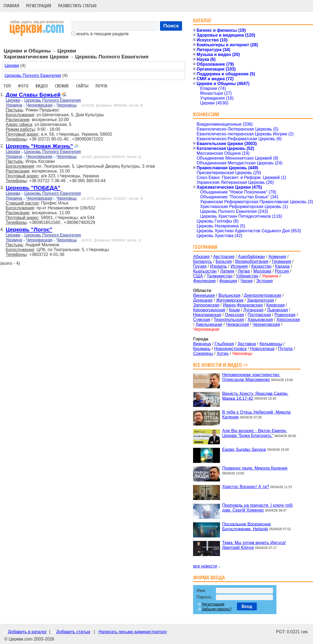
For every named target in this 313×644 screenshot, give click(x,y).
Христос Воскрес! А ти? (246, 487)
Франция (228, 281)
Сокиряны (203, 353)
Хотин (223, 353)
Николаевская (207, 315)
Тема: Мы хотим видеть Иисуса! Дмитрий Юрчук (254, 545)
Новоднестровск (230, 349)
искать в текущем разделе (100, 34)
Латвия (227, 271)
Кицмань (202, 349)
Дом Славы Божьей (33, 95)
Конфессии (206, 114)
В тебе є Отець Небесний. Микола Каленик (256, 415)
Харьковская (260, 320)
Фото (23, 86)
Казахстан (262, 266)
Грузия (200, 266)
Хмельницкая (209, 324)
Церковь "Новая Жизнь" (39, 146)
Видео (42, 86)
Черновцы (67, 105)
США (198, 276)
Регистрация (39, 6)
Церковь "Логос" (29, 229)
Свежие (62, 86)
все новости (205, 566)
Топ (7, 86)
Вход (247, 606)
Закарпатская (260, 300)
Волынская (229, 295)
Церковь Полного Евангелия (33, 75)
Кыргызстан (205, 271)
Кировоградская (209, 310)
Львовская (277, 310)
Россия (282, 271)
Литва (244, 271)
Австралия (224, 257)
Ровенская (285, 315)
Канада (282, 266)
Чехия (246, 281)
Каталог (202, 20)
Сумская (202, 320)
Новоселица (262, 349)
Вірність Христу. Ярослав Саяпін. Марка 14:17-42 (255, 396)
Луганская (253, 310)
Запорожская (206, 305)
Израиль (218, 266)
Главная (11, 6)
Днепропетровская (262, 295)
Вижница (202, 344)
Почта (101, 86)
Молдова (262, 271)
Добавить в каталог (27, 632)
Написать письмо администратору (133, 632)
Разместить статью (77, 6)
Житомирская (230, 300)
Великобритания (252, 261)
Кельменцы (271, 344)
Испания (239, 266)
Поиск (171, 26)
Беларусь (202, 261)
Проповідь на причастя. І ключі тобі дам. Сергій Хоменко (257, 508)
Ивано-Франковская (243, 305)
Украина (14, 105)
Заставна (247, 344)
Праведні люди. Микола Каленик (255, 468)
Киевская (275, 305)
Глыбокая (224, 344)
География (205, 247)
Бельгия (224, 261)
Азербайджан (251, 257)
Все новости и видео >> (221, 365)
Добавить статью (73, 632)
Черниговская (266, 324)
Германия (282, 261)
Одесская (234, 315)
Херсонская (288, 320)
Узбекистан (247, 276)
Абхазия (201, 257)
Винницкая (204, 295)
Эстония (264, 281)
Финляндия (204, 281)
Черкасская (237, 324)
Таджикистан (220, 276)
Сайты (82, 86)
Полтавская (259, 315)
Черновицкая (39, 105)
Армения (277, 257)
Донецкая (203, 300)
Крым (234, 310)
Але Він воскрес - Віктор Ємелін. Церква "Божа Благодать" (255, 433)
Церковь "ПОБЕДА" (33, 188)
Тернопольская (229, 320)
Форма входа (209, 577)
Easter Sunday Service (244, 449)
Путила (285, 349)
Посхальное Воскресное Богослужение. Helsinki (246, 526)
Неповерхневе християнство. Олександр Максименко (251, 377)
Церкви (12, 66)
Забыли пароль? (217, 609)
